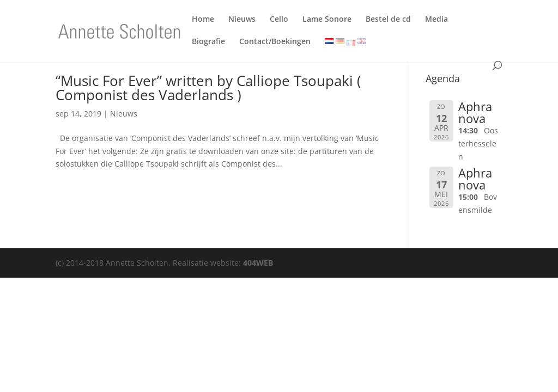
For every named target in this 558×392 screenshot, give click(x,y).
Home (203, 21)
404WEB (258, 263)
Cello (279, 21)
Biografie (208, 43)
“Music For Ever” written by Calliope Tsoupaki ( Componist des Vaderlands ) (208, 88)
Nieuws (242, 21)
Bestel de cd (388, 21)
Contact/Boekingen (275, 43)
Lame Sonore (327, 21)
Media (436, 21)
